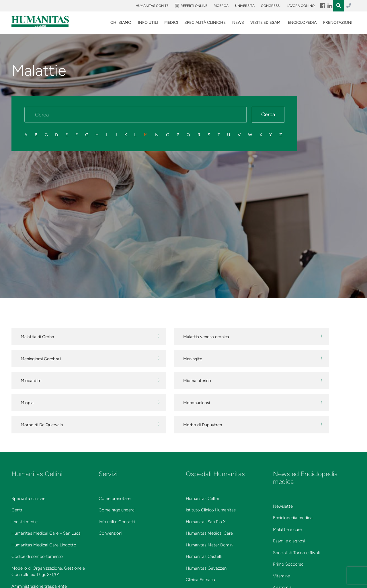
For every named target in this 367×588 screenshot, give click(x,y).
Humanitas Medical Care (209, 533)
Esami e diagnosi (289, 541)
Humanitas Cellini (202, 499)
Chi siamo (121, 23)
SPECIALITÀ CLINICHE (205, 23)
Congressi (271, 6)
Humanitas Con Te (152, 6)
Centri (17, 510)
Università (245, 6)
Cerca (268, 114)
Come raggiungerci (117, 510)
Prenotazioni (338, 23)
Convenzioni (110, 533)
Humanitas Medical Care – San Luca (46, 533)
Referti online (194, 6)
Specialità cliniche (28, 499)
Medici (171, 23)
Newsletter (284, 506)
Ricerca (221, 6)
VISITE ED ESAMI (266, 23)
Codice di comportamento (37, 556)
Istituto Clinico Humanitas (211, 510)
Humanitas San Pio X (206, 522)
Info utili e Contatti (117, 522)
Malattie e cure (287, 529)
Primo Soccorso (288, 564)
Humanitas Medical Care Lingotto (44, 545)
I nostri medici (25, 522)
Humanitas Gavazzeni (207, 568)
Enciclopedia (302, 23)
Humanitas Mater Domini (210, 545)
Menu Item (322, 6)
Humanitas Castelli (204, 556)
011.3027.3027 (349, 6)
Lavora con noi (301, 6)
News (238, 23)
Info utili (148, 23)
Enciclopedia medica (293, 518)
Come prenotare (115, 499)
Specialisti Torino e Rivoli (296, 553)
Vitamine (281, 576)
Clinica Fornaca (200, 580)
